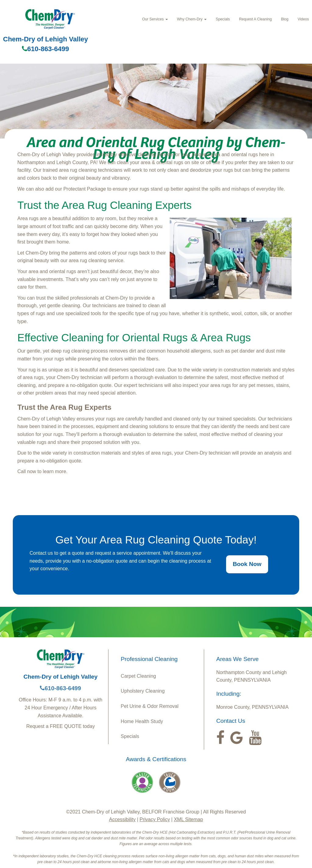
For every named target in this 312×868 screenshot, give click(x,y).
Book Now (247, 564)
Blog (285, 19)
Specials (223, 19)
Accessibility (122, 819)
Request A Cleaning (255, 19)
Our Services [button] (155, 19)
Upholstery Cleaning (143, 691)
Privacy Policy (155, 819)
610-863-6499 (45, 49)
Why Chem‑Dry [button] (192, 19)
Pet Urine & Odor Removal (149, 706)
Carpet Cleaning (138, 676)
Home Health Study (142, 721)
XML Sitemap (188, 819)
